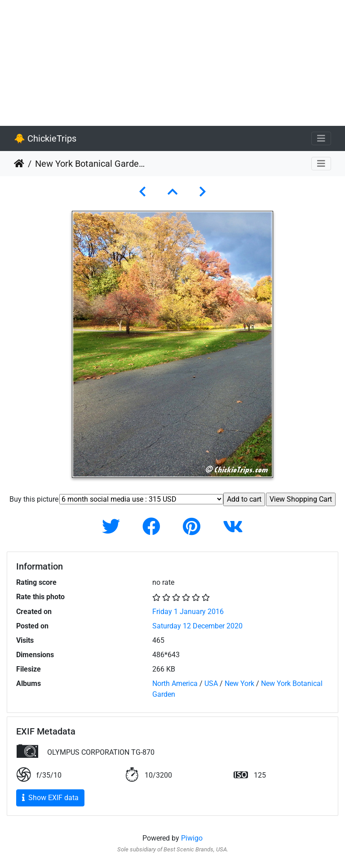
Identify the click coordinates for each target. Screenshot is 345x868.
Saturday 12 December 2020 (197, 626)
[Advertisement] (172, 63)
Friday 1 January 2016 (188, 612)
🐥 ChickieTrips (45, 138)
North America (175, 683)
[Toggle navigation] (321, 138)
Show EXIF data (50, 798)
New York (239, 683)
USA (211, 683)
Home (19, 164)
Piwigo (192, 838)
